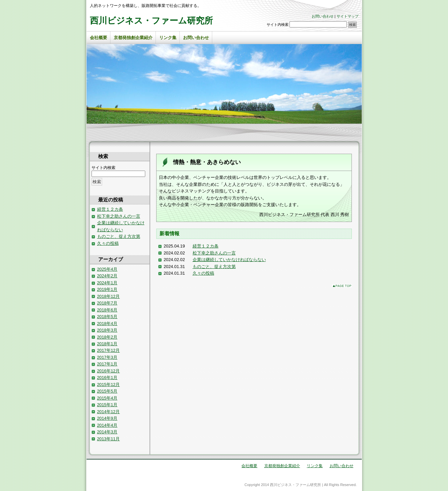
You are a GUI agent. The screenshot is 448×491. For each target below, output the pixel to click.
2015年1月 (107, 405)
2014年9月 (107, 418)
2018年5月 (107, 317)
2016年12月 (109, 371)
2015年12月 (109, 384)
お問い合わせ (323, 16)
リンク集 (168, 38)
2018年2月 (107, 337)
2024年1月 (107, 283)
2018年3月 (107, 330)
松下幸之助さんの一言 (214, 253)
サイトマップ (348, 16)
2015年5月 (107, 391)
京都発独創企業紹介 (133, 38)
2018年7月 (107, 303)
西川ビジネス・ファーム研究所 (151, 21)
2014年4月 (107, 425)
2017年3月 (107, 357)
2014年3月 (107, 432)
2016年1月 (107, 378)
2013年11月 (109, 439)
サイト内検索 (278, 25)
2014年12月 (109, 412)
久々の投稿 (203, 273)
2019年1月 (107, 289)
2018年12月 (109, 296)
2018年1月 (107, 344)
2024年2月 (107, 276)
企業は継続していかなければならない (229, 260)
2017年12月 (109, 350)
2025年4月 (107, 269)
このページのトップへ (342, 286)
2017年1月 (107, 364)
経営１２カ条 (206, 246)
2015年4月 (107, 398)
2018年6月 (107, 310)
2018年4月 (107, 324)
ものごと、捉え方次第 (214, 267)
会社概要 (98, 38)
